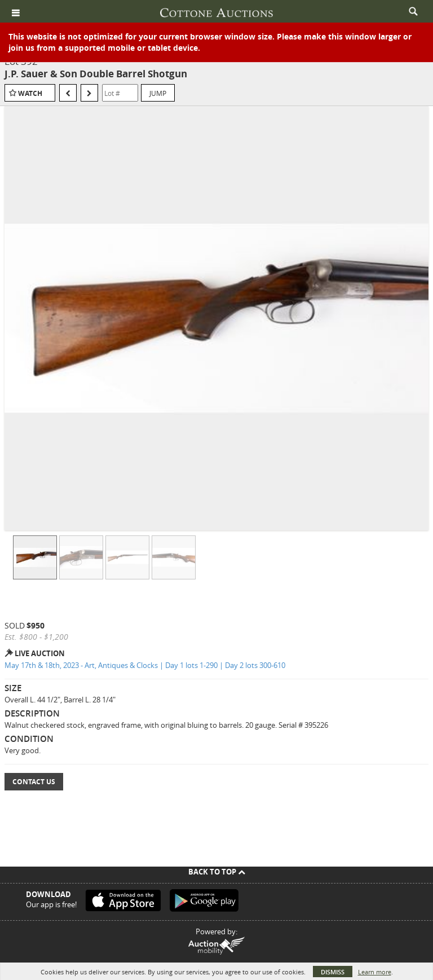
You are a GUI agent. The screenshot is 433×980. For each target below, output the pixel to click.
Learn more (375, 972)
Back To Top (217, 872)
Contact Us (34, 782)
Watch (30, 93)
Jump (158, 93)
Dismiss (333, 972)
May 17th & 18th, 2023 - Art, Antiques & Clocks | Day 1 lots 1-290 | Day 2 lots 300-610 (145, 665)
